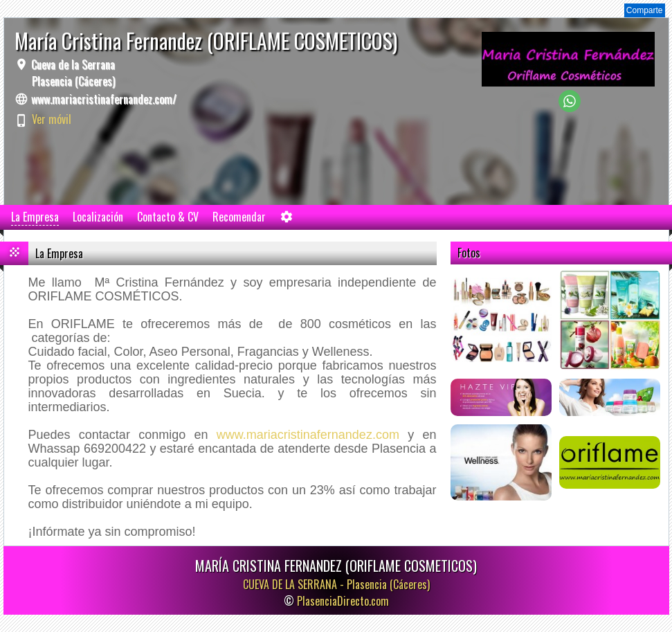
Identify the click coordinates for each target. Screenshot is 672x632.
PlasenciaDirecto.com (343, 601)
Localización (98, 217)
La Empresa (35, 217)
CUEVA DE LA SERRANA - (336, 584)
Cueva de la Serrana (72, 73)
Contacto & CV (168, 217)
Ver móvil (52, 119)
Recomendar (239, 217)
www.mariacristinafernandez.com (308, 435)
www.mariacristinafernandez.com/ (104, 99)
